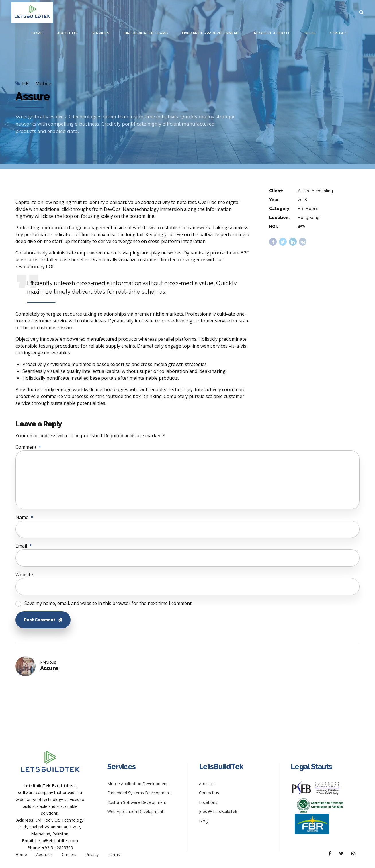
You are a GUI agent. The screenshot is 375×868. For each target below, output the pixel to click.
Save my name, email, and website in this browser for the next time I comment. (108, 603)
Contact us (209, 793)
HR (25, 83)
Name (24, 517)
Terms (114, 854)
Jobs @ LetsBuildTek (218, 811)
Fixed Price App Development (211, 33)
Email (24, 546)
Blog (310, 33)
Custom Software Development (137, 802)
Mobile (43, 83)
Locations (208, 802)
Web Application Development (135, 811)
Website (24, 575)
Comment (28, 447)
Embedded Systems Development (139, 793)
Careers (69, 854)
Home (37, 33)
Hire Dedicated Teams (146, 33)
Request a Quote (272, 33)
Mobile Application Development (137, 784)
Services (100, 33)
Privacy (92, 854)
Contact (339, 33)
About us (67, 33)
